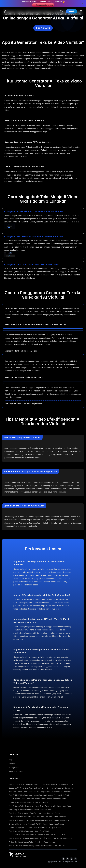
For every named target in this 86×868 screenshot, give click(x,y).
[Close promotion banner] (82, 4)
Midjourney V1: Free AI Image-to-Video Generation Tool (30, 810)
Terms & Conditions (16, 772)
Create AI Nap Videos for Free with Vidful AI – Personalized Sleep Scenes (36, 824)
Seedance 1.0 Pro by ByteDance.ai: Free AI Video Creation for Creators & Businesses (41, 788)
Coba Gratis (43, 28)
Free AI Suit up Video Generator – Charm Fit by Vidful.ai (30, 831)
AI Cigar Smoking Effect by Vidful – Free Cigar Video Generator (33, 842)
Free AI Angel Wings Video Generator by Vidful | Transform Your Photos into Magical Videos (41, 838)
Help (11, 760)
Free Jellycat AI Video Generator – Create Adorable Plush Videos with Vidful (37, 799)
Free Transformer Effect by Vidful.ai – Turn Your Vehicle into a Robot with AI (37, 835)
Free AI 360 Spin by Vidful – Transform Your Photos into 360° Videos (34, 813)
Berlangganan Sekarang (43, 5)
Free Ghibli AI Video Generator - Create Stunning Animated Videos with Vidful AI (39, 795)
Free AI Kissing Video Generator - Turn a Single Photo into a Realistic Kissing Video (40, 806)
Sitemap (12, 764)
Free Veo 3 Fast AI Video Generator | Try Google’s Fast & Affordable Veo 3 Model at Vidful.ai (40, 792)
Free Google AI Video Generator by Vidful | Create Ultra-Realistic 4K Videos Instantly (41, 784)
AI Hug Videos (14, 768)
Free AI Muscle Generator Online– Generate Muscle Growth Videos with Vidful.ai (39, 820)
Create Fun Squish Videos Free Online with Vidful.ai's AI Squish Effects (35, 828)
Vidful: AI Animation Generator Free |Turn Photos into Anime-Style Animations (38, 817)
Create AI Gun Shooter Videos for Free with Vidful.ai (28, 802)
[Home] (5, 11)
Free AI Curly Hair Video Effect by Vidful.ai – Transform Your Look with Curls (37, 846)
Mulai (71, 11)
